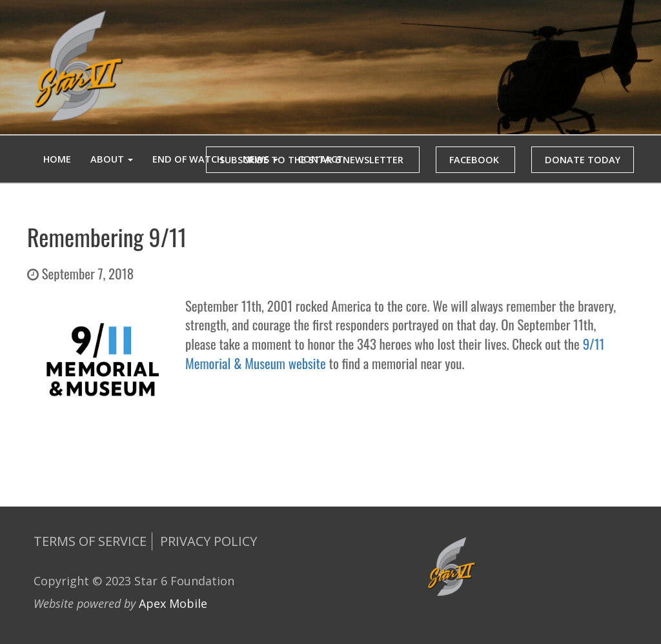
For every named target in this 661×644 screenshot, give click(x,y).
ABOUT (112, 159)
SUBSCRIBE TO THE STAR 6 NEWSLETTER (313, 160)
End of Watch (188, 159)
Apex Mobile (173, 603)
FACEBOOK (475, 160)
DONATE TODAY (583, 160)
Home (57, 159)
